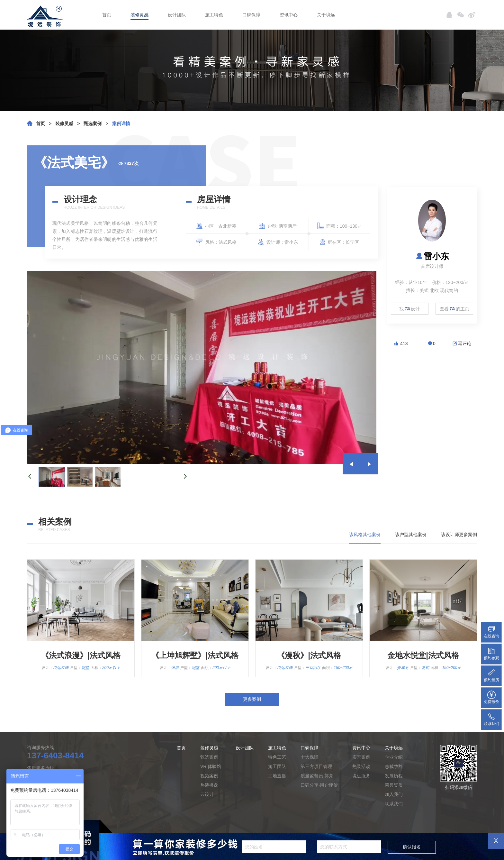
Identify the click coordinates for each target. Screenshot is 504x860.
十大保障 (310, 757)
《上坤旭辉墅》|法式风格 (195, 655)
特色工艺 (277, 757)
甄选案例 (93, 124)
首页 (107, 15)
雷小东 (432, 256)
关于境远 (326, 15)
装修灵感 (139, 15)
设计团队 (177, 15)
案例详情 (121, 124)
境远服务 (361, 776)
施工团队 (277, 766)
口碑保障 (251, 15)
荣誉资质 (394, 785)
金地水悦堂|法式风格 (423, 655)
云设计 (207, 794)
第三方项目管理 (316, 766)
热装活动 (361, 766)
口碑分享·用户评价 (319, 785)
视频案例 (209, 776)
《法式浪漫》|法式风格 (81, 655)
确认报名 (412, 847)
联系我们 (394, 804)
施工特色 (214, 15)
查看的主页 (455, 309)
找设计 (410, 309)
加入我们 (394, 794)
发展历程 (394, 776)
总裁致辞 (394, 766)
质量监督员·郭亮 (317, 776)
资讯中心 (289, 15)
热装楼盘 (209, 785)
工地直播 (277, 776)
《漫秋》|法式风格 (309, 655)
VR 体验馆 (211, 766)
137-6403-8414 (55, 755)
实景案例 (361, 757)
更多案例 (252, 699)
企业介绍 (394, 757)
